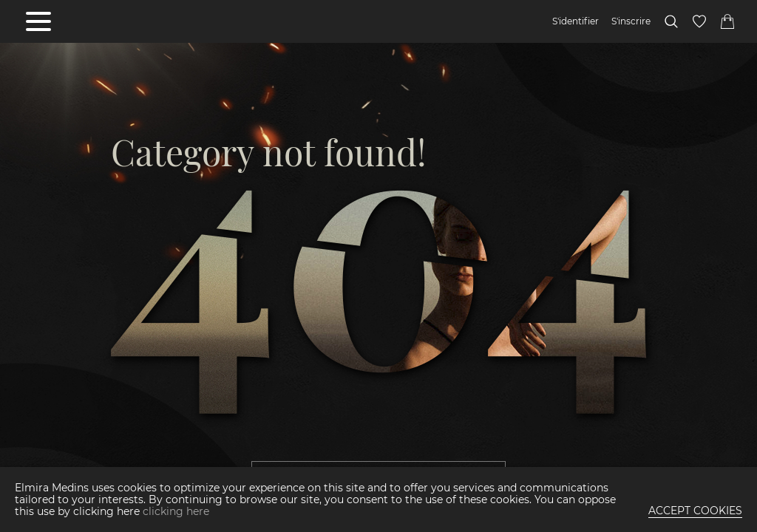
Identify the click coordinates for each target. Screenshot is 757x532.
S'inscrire (631, 21)
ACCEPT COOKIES (695, 511)
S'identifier (576, 21)
